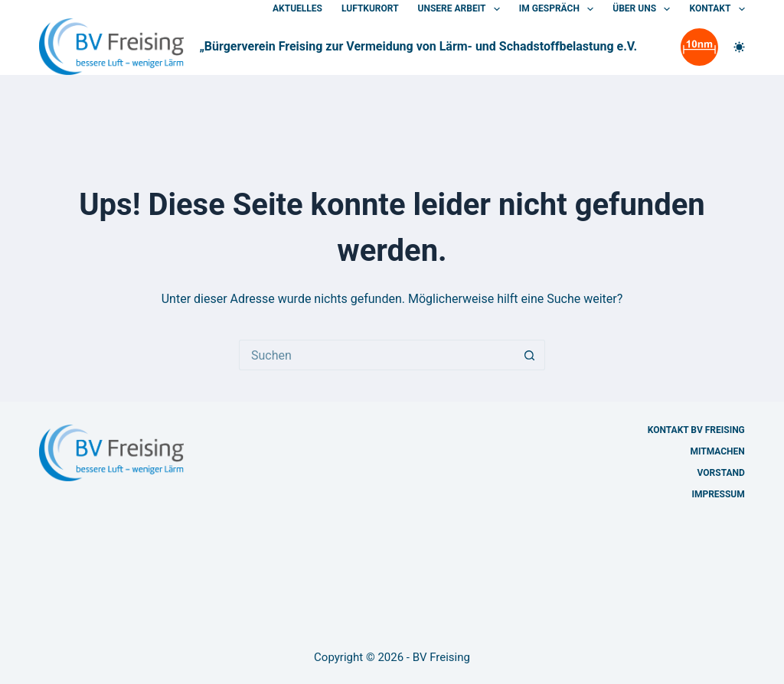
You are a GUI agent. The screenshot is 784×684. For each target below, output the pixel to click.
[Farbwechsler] (739, 47)
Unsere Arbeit (462, 9)
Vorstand (721, 473)
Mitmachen (717, 451)
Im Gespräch (559, 9)
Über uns (644, 9)
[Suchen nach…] (377, 355)
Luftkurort (370, 8)
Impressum (718, 494)
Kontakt (717, 9)
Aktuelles (297, 8)
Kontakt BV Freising (696, 430)
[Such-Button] (530, 355)
